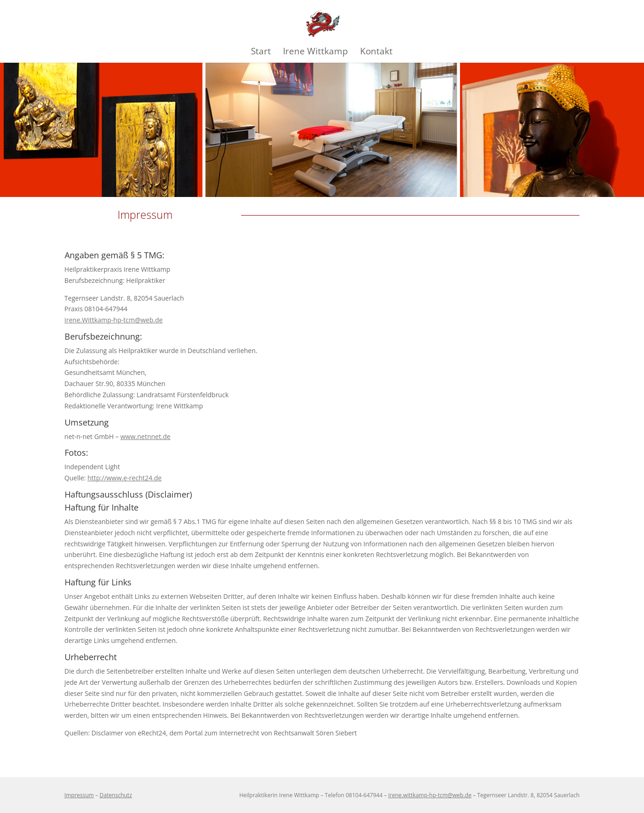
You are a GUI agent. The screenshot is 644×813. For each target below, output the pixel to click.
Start (261, 52)
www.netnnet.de (145, 436)
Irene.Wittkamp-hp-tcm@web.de (114, 320)
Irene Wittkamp (315, 52)
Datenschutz (116, 795)
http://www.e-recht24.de (125, 478)
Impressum (79, 795)
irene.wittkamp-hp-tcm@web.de (430, 795)
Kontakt (376, 52)
